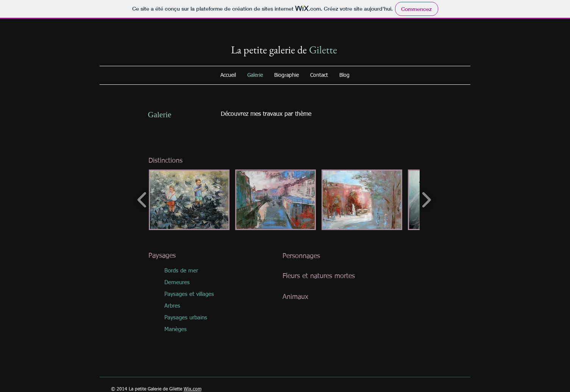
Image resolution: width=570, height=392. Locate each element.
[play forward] (426, 200)
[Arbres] (190, 306)
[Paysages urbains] (190, 318)
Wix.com (193, 389)
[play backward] (142, 200)
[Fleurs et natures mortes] (325, 277)
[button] (189, 200)
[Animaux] (325, 297)
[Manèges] (190, 329)
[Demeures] (190, 282)
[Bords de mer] (190, 271)
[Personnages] (325, 256)
